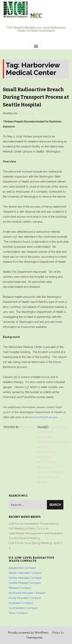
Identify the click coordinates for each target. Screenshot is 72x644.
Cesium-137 (57, 427)
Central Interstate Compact (25, 578)
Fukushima (45, 437)
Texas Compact (18, 613)
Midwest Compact (20, 588)
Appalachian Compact (22, 568)
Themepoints (34, 638)
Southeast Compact (21, 603)
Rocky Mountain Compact (25, 598)
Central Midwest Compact (25, 583)
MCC (36, 16)
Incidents (27, 427)
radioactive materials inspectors (46, 457)
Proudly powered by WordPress (28, 633)
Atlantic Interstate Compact (25, 573)
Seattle (43, 467)
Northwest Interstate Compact (27, 593)
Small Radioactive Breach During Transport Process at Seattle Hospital (36, 97)
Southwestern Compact (23, 608)
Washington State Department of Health (51, 477)
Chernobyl (46, 432)
